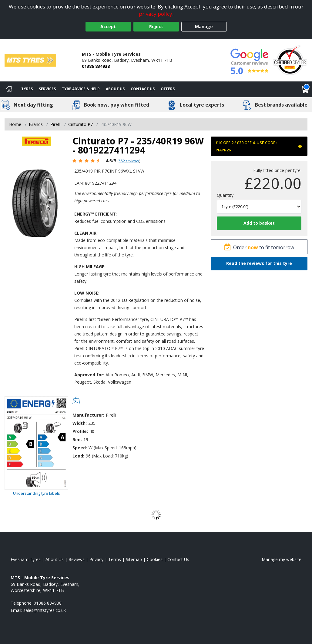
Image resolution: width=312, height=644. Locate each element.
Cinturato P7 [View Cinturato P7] (81, 124)
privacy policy (156, 14)
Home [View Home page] (15, 124)
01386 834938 (96, 66)
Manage (204, 26)
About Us (115, 89)
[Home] (9, 89)
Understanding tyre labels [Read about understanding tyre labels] (37, 493)
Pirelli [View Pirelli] (55, 124)
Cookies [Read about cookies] (155, 559)
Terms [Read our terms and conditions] (115, 559)
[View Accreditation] (290, 60)
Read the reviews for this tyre (259, 263)
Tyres (27, 89)
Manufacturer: (88, 415)
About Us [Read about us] (55, 559)
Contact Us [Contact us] (143, 89)
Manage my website (282, 559)
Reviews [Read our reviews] (77, 559)
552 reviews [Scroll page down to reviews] (129, 161)
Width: (80, 423)
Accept (108, 26)
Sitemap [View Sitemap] (134, 559)
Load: (78, 456)
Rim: (77, 439)
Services (47, 89)
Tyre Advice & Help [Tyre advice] (81, 89)
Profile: (80, 431)
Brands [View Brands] (36, 124)
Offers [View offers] (168, 89)
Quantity (225, 195)
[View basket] (305, 89)
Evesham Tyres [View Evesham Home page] (26, 559)
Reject (156, 26)
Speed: (80, 448)
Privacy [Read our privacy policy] (96, 559)
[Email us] (45, 610)
